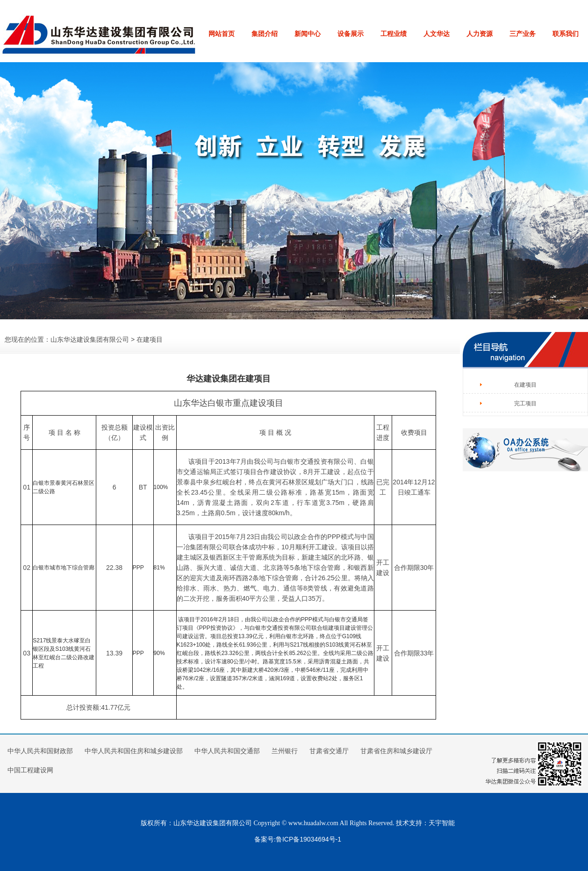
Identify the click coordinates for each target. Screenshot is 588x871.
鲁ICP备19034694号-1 (308, 839)
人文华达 (437, 34)
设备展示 (351, 34)
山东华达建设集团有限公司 (90, 339)
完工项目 (525, 403)
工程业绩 (394, 34)
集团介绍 (265, 34)
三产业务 (523, 34)
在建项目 (525, 385)
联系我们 (566, 34)
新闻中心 (308, 34)
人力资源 (480, 34)
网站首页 (222, 34)
